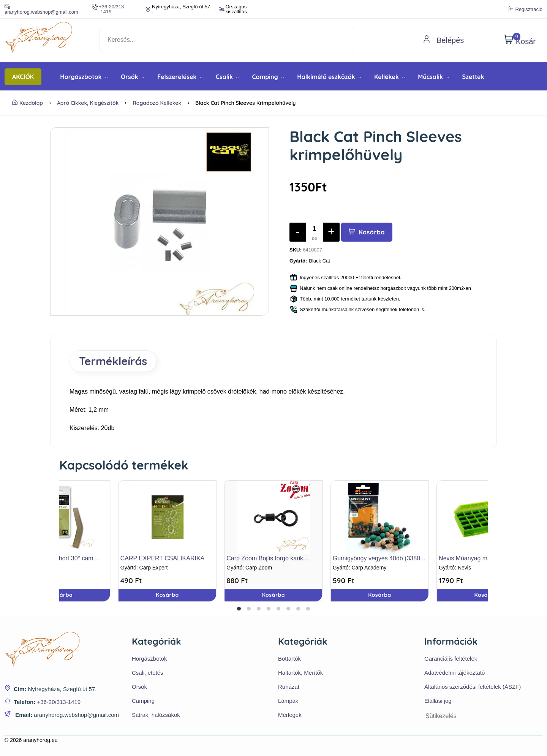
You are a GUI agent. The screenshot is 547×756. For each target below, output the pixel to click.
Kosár (520, 40)
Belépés (443, 40)
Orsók (133, 77)
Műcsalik (433, 77)
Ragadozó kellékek (157, 103)
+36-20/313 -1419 (108, 9)
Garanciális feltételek (451, 659)
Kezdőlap (28, 103)
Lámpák (288, 701)
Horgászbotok (84, 77)
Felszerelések (180, 77)
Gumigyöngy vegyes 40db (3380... (379, 558)
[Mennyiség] (315, 232)
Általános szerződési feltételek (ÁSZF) (473, 687)
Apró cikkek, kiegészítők (88, 103)
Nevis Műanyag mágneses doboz (484, 558)
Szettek (473, 77)
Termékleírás (113, 361)
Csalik (228, 77)
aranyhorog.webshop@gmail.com (41, 9)
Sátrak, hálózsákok (156, 715)
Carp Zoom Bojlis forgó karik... (267, 558)
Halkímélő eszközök (329, 77)
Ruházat (289, 687)
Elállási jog (438, 701)
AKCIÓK (23, 77)
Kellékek (390, 77)
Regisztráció (526, 9)
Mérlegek (290, 715)
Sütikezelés (441, 716)
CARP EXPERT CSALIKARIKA (162, 558)
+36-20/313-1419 (59, 702)
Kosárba (367, 232)
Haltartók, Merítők (300, 673)
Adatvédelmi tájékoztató (455, 673)
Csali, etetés (148, 673)
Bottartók (289, 659)
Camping (268, 77)
